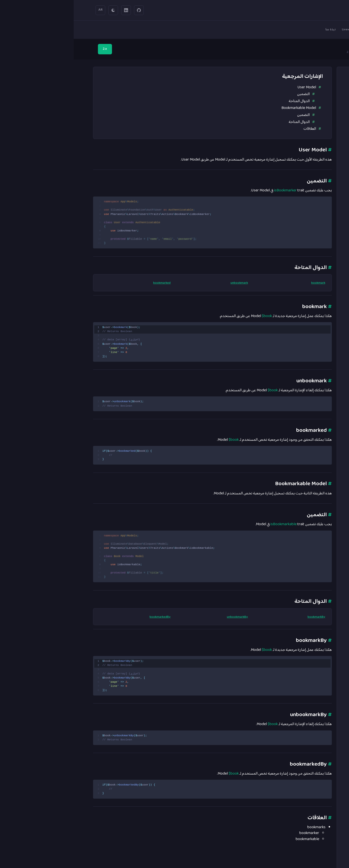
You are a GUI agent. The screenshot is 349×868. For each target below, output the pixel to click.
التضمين (230, 94)
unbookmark (166, 283)
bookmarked (88, 283)
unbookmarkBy (164, 617)
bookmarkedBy (86, 617)
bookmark (245, 283)
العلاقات (236, 129)
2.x (31, 49)
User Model (233, 87)
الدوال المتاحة (226, 101)
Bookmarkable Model (225, 108)
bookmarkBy (243, 617)
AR (27, 10)
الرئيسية (322, 53)
